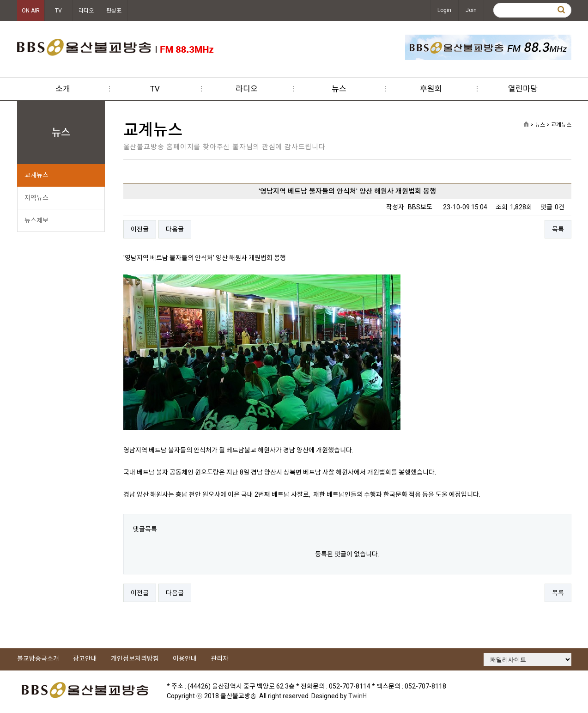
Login (444, 10)
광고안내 (85, 658)
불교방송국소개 (38, 658)
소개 (63, 89)
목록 (558, 229)
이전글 (140, 229)
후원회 (431, 89)
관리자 (220, 658)
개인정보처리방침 (135, 658)
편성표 (114, 11)
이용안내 (185, 658)
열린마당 (523, 89)
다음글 (175, 229)
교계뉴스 (36, 175)
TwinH (358, 696)
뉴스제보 (36, 220)
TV (58, 11)
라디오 (86, 11)
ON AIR (31, 11)
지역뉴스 (36, 198)
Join (471, 10)
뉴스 (339, 89)
